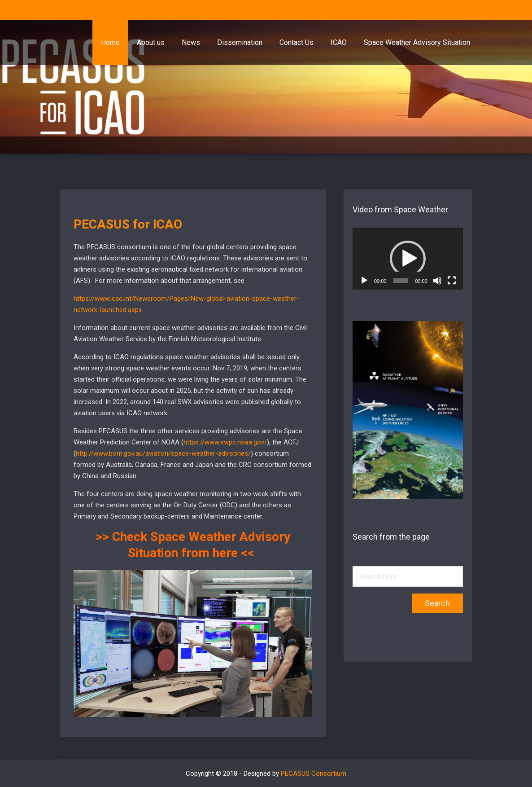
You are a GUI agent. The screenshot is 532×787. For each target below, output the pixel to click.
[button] (408, 259)
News (191, 42)
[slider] (401, 281)
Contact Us (297, 42)
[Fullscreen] (452, 281)
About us (151, 42)
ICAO (339, 42)
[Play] (364, 281)
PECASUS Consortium (314, 774)
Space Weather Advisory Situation (417, 42)
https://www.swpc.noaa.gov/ (225, 442)
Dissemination (240, 42)
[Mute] (437, 281)
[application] (408, 259)
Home (110, 42)
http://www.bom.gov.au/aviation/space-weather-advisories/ (163, 453)
